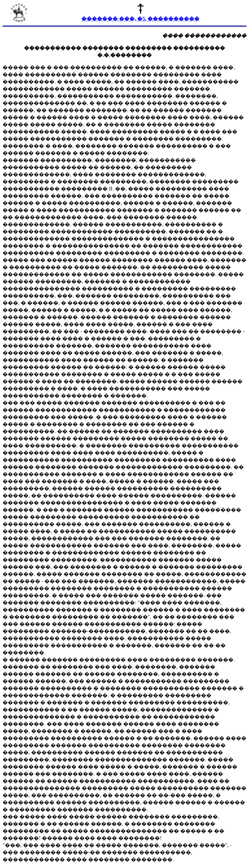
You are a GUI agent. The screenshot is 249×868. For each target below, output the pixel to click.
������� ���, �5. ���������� (140, 19)
